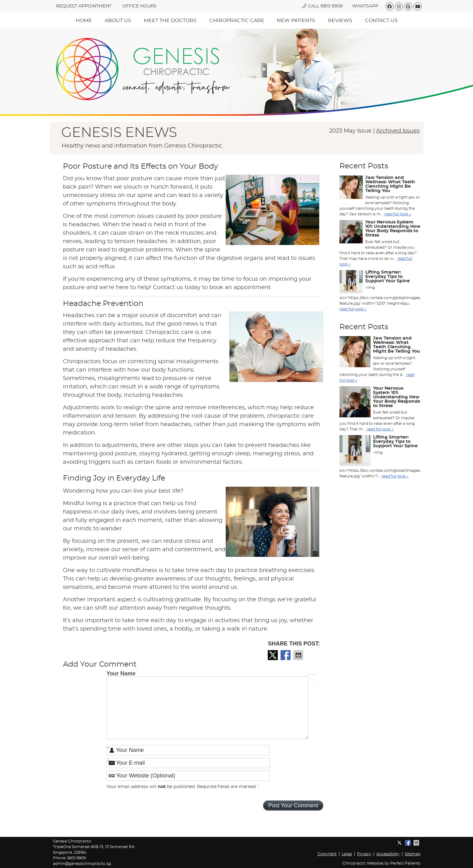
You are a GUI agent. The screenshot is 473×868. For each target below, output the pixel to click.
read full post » (398, 214)
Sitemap (413, 854)
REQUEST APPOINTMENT (84, 6)
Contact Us (381, 21)
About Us (118, 21)
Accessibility (388, 854)
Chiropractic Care (237, 21)
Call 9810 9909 (322, 6)
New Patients (296, 21)
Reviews (340, 21)
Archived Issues (398, 131)
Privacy (364, 854)
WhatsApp (365, 6)
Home (84, 21)
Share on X (273, 655)
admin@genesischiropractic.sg (82, 864)
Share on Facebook (286, 655)
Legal (347, 854)
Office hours (140, 6)
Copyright (327, 854)
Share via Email (299, 655)
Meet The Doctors (170, 21)
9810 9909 (76, 858)
